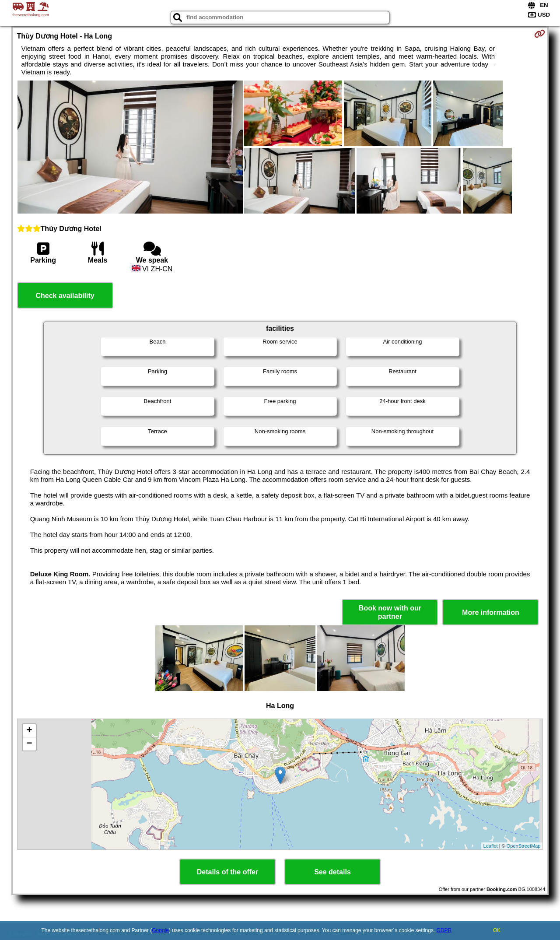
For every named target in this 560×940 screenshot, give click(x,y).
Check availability (65, 296)
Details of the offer (227, 872)
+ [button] (29, 731)
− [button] (29, 744)
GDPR (444, 930)
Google (160, 930)
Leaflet (491, 846)
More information (491, 612)
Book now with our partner (390, 612)
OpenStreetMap (524, 846)
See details (332, 872)
